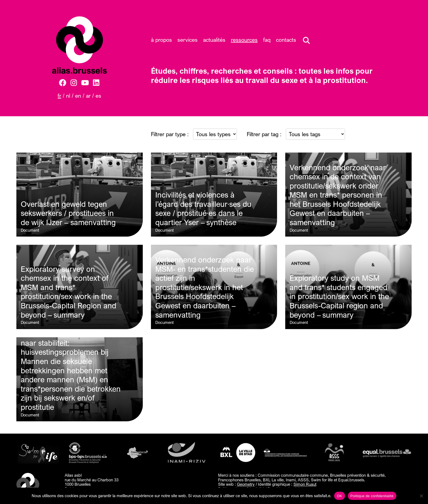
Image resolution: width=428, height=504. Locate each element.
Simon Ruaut (305, 484)
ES (98, 96)
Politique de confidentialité (372, 496)
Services (188, 40)
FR (59, 96)
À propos (161, 40)
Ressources (244, 40)
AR (88, 96)
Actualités (214, 40)
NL (68, 96)
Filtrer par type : (170, 134)
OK (339, 496)
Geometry (246, 484)
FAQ (267, 40)
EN (78, 96)
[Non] (421, 496)
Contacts (286, 40)
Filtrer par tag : (264, 134)
